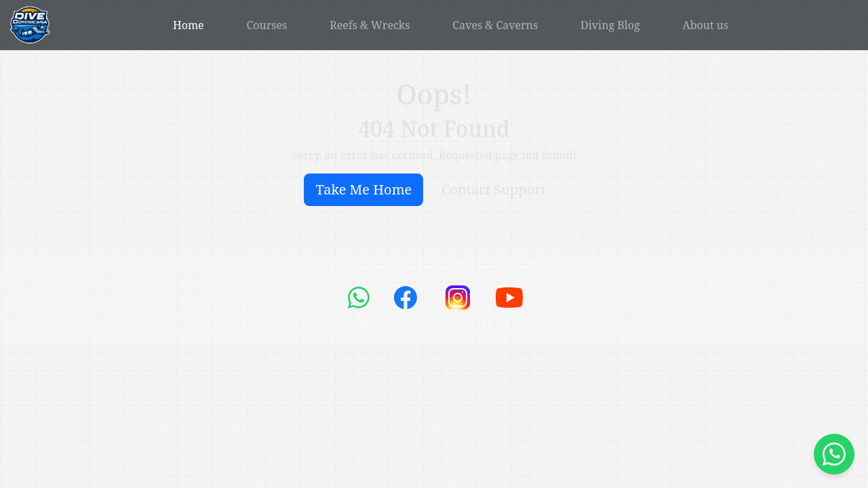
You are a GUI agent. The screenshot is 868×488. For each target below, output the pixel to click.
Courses (267, 25)
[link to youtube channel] (509, 297)
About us (705, 25)
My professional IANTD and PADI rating (434, 262)
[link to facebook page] (407, 297)
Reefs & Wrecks (370, 25)
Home (189, 25)
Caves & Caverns (495, 25)
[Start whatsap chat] (834, 454)
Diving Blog (610, 25)
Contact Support (493, 189)
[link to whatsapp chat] (360, 297)
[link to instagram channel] (459, 297)
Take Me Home (363, 189)
